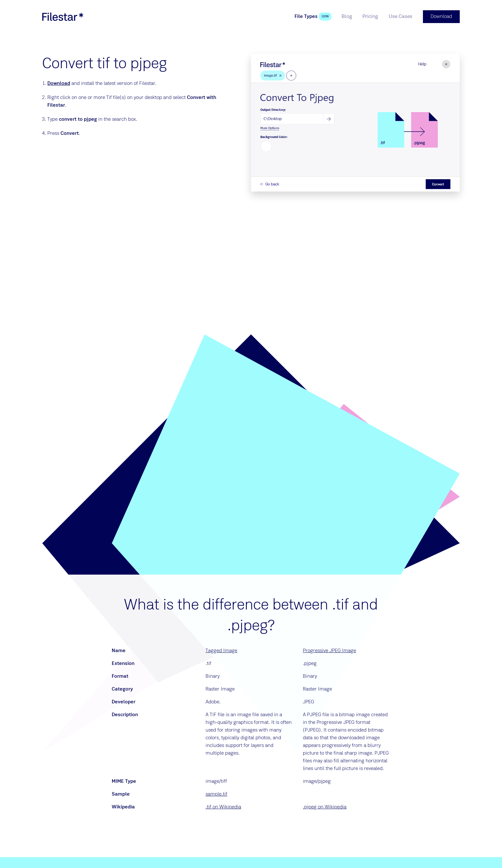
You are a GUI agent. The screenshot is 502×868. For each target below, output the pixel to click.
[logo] (63, 17)
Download (59, 84)
